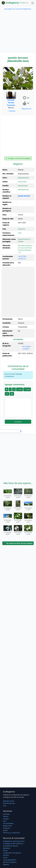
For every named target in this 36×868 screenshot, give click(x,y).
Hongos (6, 819)
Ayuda (5, 830)
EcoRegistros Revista (10, 846)
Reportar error (26, 109)
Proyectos (7, 828)
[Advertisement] (18, 33)
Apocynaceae (23, 186)
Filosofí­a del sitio (9, 803)
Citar (5, 806)
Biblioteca (7, 848)
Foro (5, 821)
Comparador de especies (12, 853)
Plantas (6, 816)
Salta (20, 233)
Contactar (11, 111)
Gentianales (22, 182)
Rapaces (6, 864)
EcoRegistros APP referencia (13, 844)
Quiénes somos (9, 801)
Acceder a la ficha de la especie (18, 158)
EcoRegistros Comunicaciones (14, 841)
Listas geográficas (10, 860)
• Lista (20, 389)
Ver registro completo (26, 348)
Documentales (8, 823)
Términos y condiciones (12, 833)
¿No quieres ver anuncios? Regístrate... (18, 9)
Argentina (22, 229)
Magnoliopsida (23, 178)
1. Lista (27, 389)
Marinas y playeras (10, 862)
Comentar (18, 422)
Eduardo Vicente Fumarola (11, 103)
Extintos (6, 855)
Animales (6, 814)
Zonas (5, 857)
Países (5, 850)
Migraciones (7, 826)
